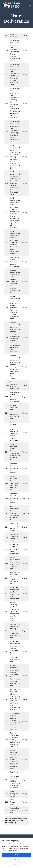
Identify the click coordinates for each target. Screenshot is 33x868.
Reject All (16, 864)
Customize (16, 859)
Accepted (25, 51)
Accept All (16, 855)
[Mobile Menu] (30, 5)
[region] (16, 853)
